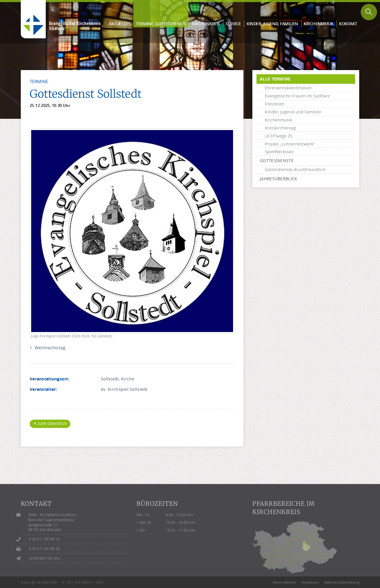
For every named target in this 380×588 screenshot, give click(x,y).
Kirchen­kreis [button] (206, 24)
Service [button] (233, 24)
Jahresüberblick (278, 179)
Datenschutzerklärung (342, 582)
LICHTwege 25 (279, 136)
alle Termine (275, 79)
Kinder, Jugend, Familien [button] (272, 24)
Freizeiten (275, 104)
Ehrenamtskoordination (288, 88)
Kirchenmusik (278, 120)
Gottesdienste (277, 161)
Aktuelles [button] (120, 24)
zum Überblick (50, 423)
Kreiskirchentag (280, 128)
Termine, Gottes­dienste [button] (161, 24)
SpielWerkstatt (279, 152)
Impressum (310, 582)
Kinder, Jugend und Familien (293, 112)
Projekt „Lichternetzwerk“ (290, 144)
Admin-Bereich (285, 582)
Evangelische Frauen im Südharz (297, 96)
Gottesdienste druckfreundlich (295, 169)
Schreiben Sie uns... (46, 558)
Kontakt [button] (348, 24)
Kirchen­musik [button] (319, 24)
